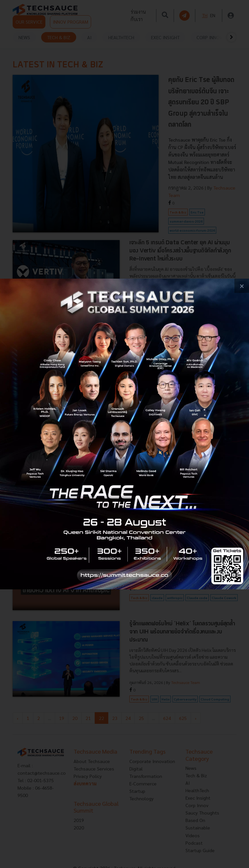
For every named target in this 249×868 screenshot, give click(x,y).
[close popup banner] (242, 286)
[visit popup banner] (124, 434)
